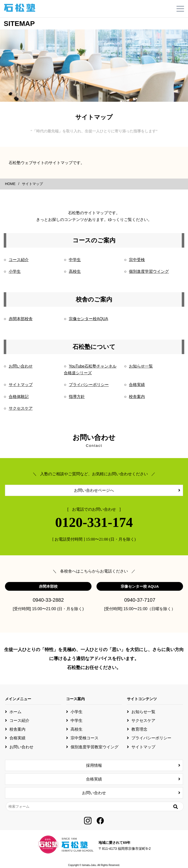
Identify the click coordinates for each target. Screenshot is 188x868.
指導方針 (77, 397)
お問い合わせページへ (94, 490)
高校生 (75, 271)
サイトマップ (21, 385)
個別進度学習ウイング (149, 271)
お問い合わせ (21, 366)
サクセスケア (21, 408)
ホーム (15, 712)
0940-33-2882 (48, 600)
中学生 (75, 260)
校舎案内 (137, 397)
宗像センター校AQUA (88, 319)
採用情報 (94, 765)
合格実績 (137, 385)
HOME (10, 184)
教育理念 (139, 729)
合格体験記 (19, 397)
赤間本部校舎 (21, 319)
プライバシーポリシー (89, 385)
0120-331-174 (94, 522)
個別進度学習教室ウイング (94, 747)
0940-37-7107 (140, 600)
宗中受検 (137, 260)
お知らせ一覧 (141, 366)
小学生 (15, 271)
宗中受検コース (85, 738)
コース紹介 (19, 260)
